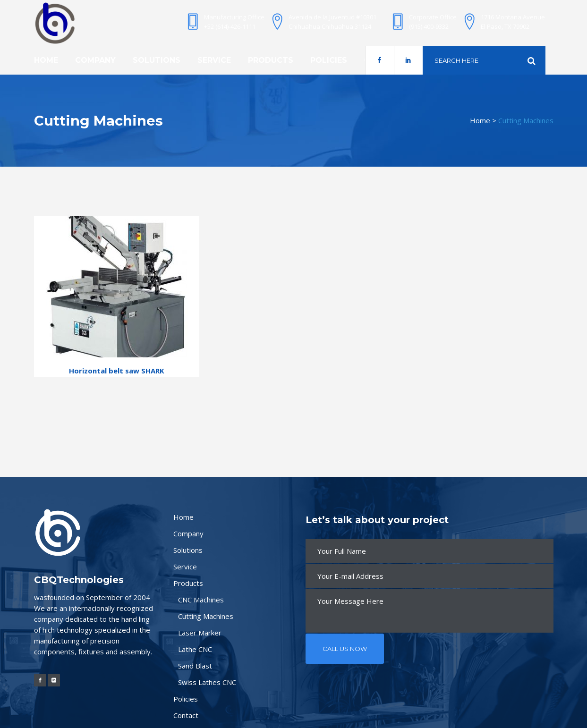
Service (185, 567)
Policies (186, 699)
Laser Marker (200, 633)
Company (188, 533)
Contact (186, 715)
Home (480, 120)
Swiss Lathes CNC (207, 682)
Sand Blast (195, 666)
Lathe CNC (195, 649)
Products (188, 583)
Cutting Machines (206, 616)
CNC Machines (201, 600)
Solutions (188, 550)
